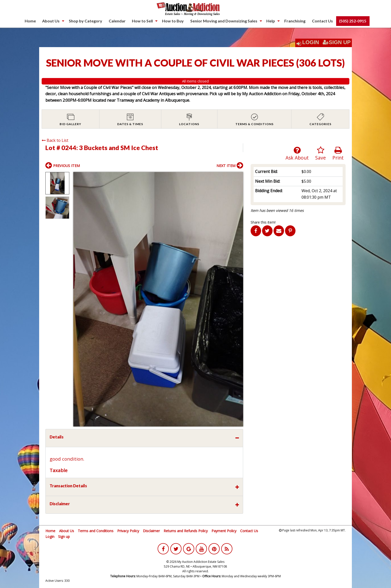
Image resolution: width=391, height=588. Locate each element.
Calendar (117, 21)
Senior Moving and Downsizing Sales (224, 21)
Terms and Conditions (96, 531)
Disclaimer (151, 531)
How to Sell (142, 21)
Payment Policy (224, 531)
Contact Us (322, 21)
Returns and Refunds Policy (186, 531)
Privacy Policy (128, 531)
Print (338, 154)
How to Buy (173, 21)
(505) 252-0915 (353, 21)
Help (271, 21)
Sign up (64, 537)
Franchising (295, 21)
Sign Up (337, 42)
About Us (51, 21)
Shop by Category (86, 21)
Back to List (55, 140)
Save (321, 154)
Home (30, 21)
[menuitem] (30, 21)
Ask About (297, 154)
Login (311, 42)
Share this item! (263, 222)
